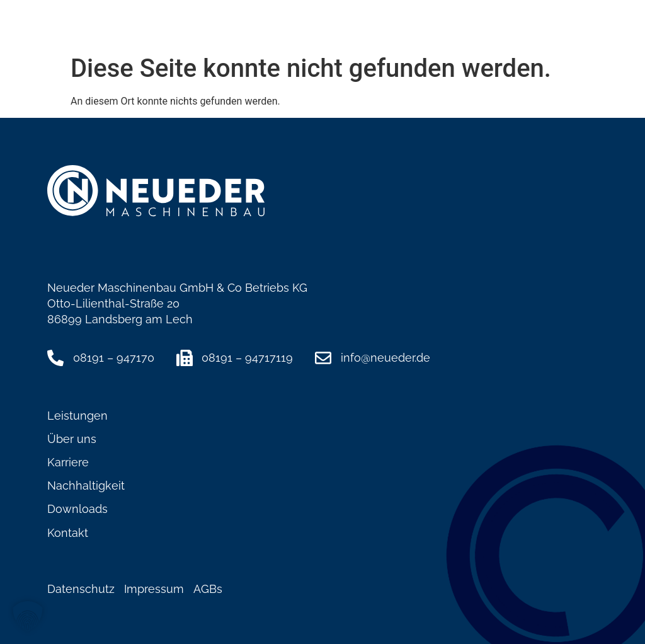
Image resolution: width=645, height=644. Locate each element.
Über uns (72, 439)
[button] (587, 31)
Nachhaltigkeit (86, 486)
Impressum (154, 589)
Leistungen (77, 416)
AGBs (208, 589)
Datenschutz (81, 589)
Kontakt (68, 533)
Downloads (77, 509)
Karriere (68, 462)
